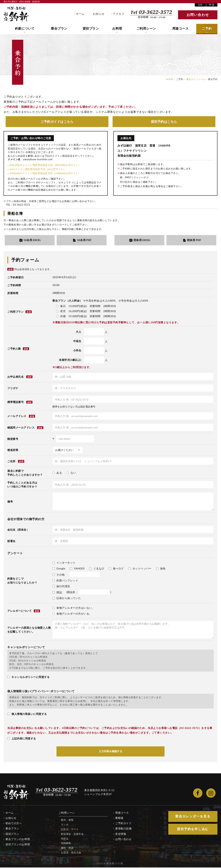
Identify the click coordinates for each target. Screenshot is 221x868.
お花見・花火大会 (71, 853)
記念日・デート (70, 830)
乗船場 (119, 818)
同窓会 (65, 839)
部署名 (11, 541)
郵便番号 (13, 439)
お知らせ (99, 14)
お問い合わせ (123, 839)
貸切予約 (164, 122)
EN (200, 5)
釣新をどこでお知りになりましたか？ (22, 581)
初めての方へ (14, 824)
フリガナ (13, 388)
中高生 (77, 341)
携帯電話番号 (15, 402)
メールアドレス (17, 416)
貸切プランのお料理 (18, 845)
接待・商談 (67, 848)
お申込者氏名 (15, 377)
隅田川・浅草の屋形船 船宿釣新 (16, 14)
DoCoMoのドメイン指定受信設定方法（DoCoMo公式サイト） (45, 165)
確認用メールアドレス (21, 428)
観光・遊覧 (67, 820)
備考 (10, 502)
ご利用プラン (20, 312)
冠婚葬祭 (66, 844)
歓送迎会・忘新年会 (72, 834)
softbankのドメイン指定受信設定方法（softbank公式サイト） (45, 173)
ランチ (65, 825)
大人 (79, 332)
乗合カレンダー (193, 817)
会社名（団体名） (18, 530)
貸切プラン (92, 29)
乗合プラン (60, 29)
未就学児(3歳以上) (70, 360)
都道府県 (13, 450)
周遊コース (181, 29)
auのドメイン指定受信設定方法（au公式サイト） (38, 169)
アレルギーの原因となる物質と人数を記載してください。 (29, 630)
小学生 (77, 351)
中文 (212, 5)
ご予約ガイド (57, 122)
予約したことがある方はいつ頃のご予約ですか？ (22, 485)
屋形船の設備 (123, 829)
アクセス (119, 14)
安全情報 (121, 834)
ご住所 (11, 462)
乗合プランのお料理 (18, 839)
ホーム (80, 14)
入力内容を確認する (110, 752)
